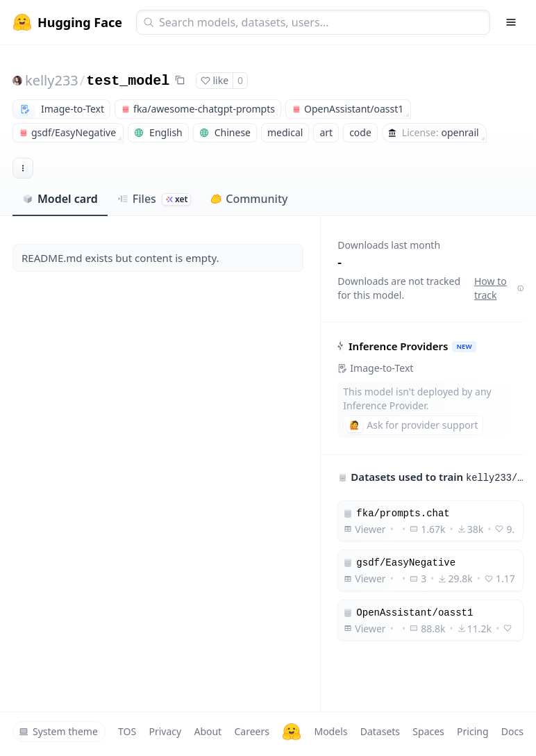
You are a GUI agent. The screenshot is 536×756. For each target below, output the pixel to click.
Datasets (380, 731)
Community (249, 199)
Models (330, 731)
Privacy (165, 731)
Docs (512, 731)
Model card (60, 199)
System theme (58, 731)
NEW (464, 346)
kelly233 (52, 80)
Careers (251, 731)
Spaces (428, 731)
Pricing (472, 731)
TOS (127, 731)
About (208, 731)
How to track (499, 288)
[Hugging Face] (292, 732)
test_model (128, 81)
